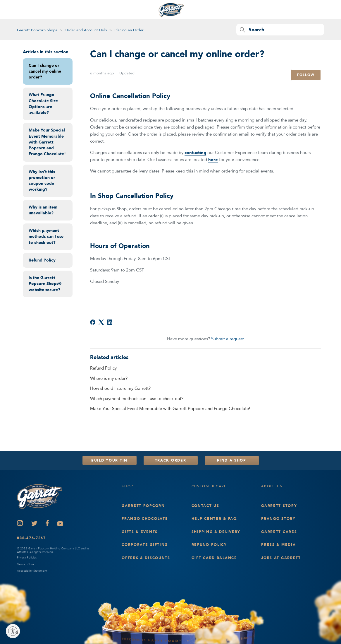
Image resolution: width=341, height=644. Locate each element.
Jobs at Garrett (281, 558)
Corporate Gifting (145, 545)
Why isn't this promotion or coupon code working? (42, 181)
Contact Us (205, 506)
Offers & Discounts (146, 558)
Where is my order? (109, 378)
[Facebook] (93, 322)
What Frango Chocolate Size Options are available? (43, 104)
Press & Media (278, 545)
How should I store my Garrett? (120, 388)
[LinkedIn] (110, 322)
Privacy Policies (27, 558)
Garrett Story (279, 506)
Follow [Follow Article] (306, 75)
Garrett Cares (279, 532)
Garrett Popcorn (143, 506)
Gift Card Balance (214, 558)
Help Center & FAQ (214, 519)
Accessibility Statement (32, 571)
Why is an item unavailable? (43, 210)
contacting (195, 153)
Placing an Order (129, 30)
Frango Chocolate (145, 519)
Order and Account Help (86, 30)
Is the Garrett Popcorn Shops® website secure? (45, 284)
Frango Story (278, 519)
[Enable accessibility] (13, 631)
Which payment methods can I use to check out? (46, 237)
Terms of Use (26, 564)
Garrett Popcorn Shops (37, 30)
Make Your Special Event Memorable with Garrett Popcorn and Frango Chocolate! (47, 142)
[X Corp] (101, 322)
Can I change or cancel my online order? (45, 71)
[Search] (280, 30)
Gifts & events (140, 532)
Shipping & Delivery (216, 532)
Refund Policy (42, 260)
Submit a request (228, 339)
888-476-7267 (31, 538)
